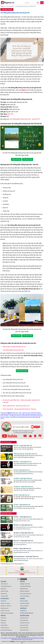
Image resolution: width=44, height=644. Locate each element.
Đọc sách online (10, 6)
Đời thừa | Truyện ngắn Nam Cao (22, 470)
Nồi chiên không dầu (25, 603)
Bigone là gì (3, 589)
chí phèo (6, 416)
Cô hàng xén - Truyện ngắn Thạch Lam (23, 487)
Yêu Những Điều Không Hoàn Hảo (13, 350)
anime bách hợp (25, 416)
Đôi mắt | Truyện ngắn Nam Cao (22, 495)
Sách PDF (10, 114)
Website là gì (4, 594)
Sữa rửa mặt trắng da (25, 586)
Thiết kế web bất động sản (27, 613)
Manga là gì (3, 620)
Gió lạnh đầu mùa (24, 620)
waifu (19, 414)
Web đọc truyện (4, 591)
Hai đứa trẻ (3, 601)
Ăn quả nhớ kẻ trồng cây (6, 630)
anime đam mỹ (34, 416)
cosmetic (7, 417)
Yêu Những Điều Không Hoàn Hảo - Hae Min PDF (25, 119)
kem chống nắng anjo (24, 417)
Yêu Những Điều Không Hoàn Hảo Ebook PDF (26, 6)
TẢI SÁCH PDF (28, 159)
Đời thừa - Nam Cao (5, 603)
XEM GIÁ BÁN (16, 159)
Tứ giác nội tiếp (4, 596)
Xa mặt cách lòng (24, 628)
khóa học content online (11, 414)
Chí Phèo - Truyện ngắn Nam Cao (22, 505)
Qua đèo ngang (10, 613)
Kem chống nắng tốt (25, 596)
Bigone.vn (3, 6)
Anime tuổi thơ (4, 625)
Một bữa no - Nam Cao (6, 606)
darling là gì (33, 414)
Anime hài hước (14, 417)
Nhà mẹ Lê (3, 613)
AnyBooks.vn (23, 611)
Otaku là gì (3, 623)
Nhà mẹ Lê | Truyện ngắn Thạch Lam (23, 445)
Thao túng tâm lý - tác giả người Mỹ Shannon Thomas (19, 409)
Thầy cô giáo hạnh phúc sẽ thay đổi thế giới (30, 413)
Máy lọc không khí (24, 606)
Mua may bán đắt (24, 625)
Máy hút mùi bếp (24, 601)
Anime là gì (3, 618)
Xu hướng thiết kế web (6, 586)
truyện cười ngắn (26, 414)
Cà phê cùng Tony (5, 628)
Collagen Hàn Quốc (25, 584)
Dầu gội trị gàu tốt (25, 591)
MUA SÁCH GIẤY (22, 371)
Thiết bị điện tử (4, 584)
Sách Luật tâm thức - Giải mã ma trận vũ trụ (16, 406)
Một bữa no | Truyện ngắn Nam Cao (23, 462)
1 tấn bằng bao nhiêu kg (15, 416)
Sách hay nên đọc (24, 618)
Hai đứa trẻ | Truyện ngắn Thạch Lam (23, 478)
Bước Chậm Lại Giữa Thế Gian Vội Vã (14, 347)
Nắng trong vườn (5, 608)
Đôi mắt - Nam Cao (5, 611)
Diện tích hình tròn (24, 630)
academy (3, 414)
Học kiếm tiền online (25, 623)
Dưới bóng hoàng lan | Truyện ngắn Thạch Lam (25, 454)
